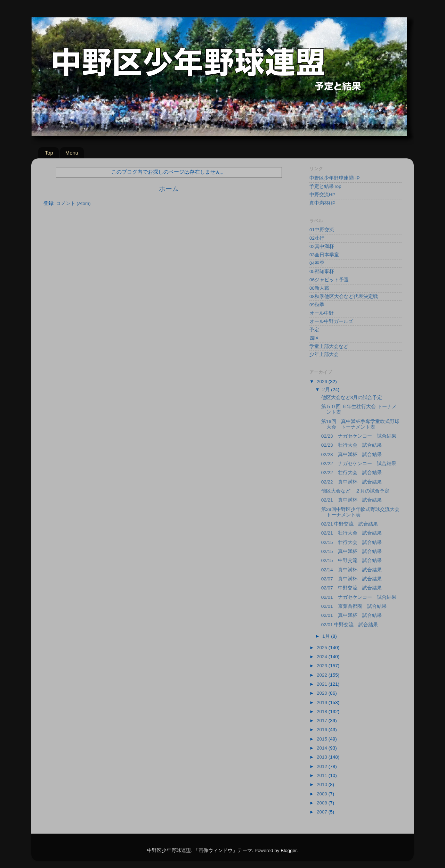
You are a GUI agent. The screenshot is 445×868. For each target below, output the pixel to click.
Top (49, 153)
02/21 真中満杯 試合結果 (351, 500)
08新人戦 (319, 288)
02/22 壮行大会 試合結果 (351, 473)
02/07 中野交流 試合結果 (351, 588)
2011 (323, 775)
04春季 (317, 263)
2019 (323, 702)
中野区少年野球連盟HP (335, 178)
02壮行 (317, 238)
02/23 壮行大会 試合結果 (351, 445)
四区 (314, 338)
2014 (323, 748)
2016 (323, 730)
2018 (323, 712)
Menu (72, 153)
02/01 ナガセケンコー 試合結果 (359, 597)
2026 (323, 382)
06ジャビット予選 (329, 280)
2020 (323, 693)
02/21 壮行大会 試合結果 (351, 533)
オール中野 (322, 313)
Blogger (289, 850)
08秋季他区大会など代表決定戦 (344, 296)
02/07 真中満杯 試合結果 (351, 579)
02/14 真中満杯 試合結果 (351, 570)
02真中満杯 (322, 246)
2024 (323, 657)
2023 (323, 666)
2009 (323, 794)
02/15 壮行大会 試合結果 (351, 542)
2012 (323, 766)
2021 (323, 684)
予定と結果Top (325, 186)
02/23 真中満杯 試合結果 (351, 454)
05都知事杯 (322, 271)
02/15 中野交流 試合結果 (351, 560)
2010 (323, 784)
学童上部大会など (329, 346)
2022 (323, 675)
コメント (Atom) (73, 203)
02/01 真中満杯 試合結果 (351, 615)
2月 (327, 390)
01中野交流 (322, 230)
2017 (323, 721)
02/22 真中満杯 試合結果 (351, 482)
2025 (323, 648)
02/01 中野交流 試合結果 (350, 625)
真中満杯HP (322, 203)
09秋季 (317, 305)
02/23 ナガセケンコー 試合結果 (359, 436)
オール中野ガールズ (331, 321)
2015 (323, 739)
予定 (314, 330)
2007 (323, 812)
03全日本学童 (324, 255)
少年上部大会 (324, 354)
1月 (327, 636)
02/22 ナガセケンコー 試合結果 (359, 464)
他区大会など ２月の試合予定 (355, 491)
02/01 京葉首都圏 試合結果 (354, 606)
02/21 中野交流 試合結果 (350, 524)
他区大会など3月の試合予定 (352, 398)
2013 (323, 757)
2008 (323, 803)
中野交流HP (322, 195)
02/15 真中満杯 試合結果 (351, 551)
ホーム (169, 189)
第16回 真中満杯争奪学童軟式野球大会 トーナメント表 (360, 424)
